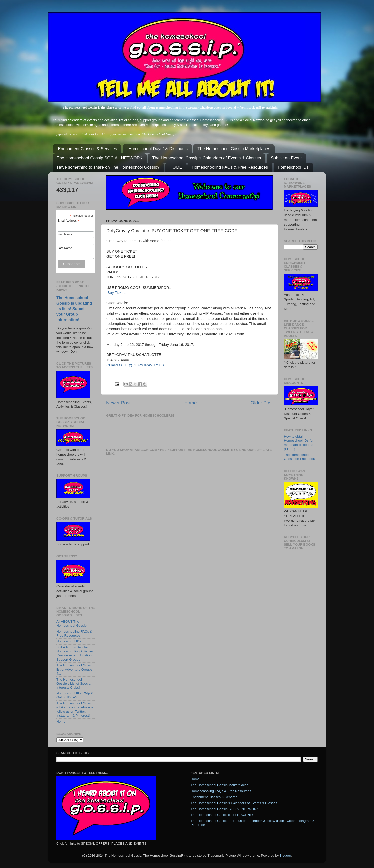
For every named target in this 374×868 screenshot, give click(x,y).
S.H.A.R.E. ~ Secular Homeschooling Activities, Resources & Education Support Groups (75, 653)
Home (190, 403)
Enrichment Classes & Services (87, 149)
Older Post (262, 403)
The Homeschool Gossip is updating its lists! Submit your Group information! (74, 309)
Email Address (69, 221)
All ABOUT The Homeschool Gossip (71, 623)
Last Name (65, 248)
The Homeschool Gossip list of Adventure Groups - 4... (75, 669)
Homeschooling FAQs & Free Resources (230, 167)
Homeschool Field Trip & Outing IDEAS (75, 695)
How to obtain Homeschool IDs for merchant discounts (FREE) (299, 443)
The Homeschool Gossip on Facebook (299, 457)
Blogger (285, 855)
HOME (176, 167)
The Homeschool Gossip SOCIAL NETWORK (100, 158)
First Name (65, 234)
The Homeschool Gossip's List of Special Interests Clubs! (74, 683)
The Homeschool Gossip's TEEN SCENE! (222, 815)
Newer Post (118, 403)
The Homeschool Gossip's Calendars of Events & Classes (207, 158)
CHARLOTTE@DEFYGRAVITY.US (135, 365)
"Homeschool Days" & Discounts (157, 149)
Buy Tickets (117, 293)
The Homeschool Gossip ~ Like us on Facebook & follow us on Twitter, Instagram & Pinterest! (75, 709)
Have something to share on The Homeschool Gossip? (108, 167)
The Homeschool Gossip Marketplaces (234, 149)
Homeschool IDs (293, 167)
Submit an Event (286, 158)
